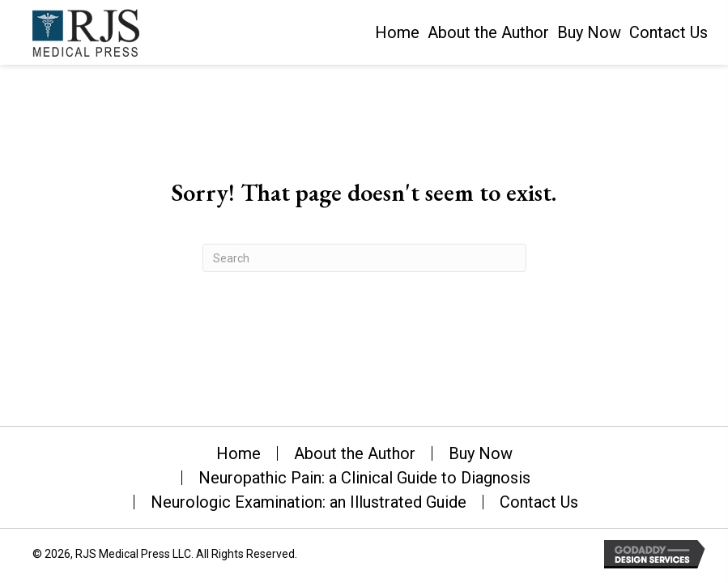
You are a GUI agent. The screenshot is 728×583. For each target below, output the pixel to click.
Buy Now (481, 453)
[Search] (364, 258)
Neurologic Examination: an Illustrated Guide (309, 502)
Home (238, 453)
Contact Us (539, 502)
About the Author (355, 453)
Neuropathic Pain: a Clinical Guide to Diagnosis (364, 478)
